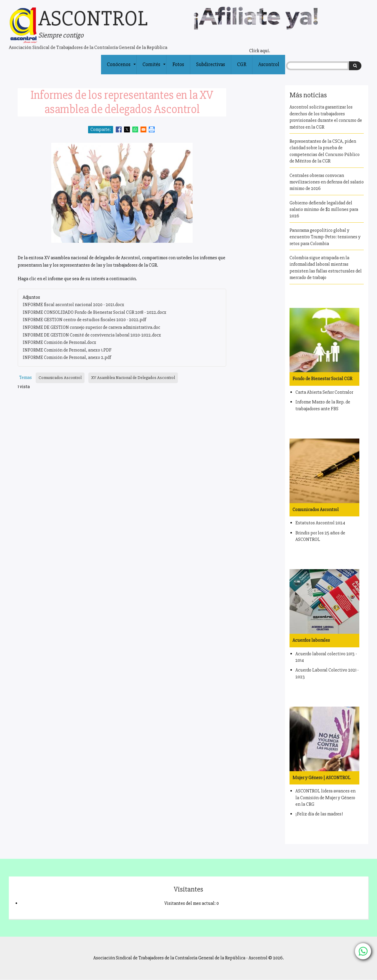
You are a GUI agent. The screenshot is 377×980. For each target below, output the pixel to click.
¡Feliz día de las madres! (319, 814)
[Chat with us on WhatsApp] (363, 951)
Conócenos (122, 68)
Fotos (178, 64)
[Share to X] (127, 129)
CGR (242, 64)
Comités (154, 68)
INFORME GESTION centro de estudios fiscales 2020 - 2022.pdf (84, 320)
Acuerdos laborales (311, 640)
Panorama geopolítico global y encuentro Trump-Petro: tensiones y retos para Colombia (325, 237)
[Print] (152, 129)
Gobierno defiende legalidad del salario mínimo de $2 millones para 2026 (324, 210)
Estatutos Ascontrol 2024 (320, 523)
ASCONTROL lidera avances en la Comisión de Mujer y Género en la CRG (325, 798)
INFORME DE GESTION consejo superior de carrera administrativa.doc (91, 327)
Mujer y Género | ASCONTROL (321, 778)
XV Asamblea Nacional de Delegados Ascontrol (133, 378)
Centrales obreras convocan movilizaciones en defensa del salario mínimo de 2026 (327, 182)
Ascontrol (269, 64)
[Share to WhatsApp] (135, 129)
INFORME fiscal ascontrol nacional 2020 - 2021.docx (73, 305)
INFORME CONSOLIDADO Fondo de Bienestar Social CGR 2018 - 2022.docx (95, 312)
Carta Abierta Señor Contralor (324, 392)
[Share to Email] (143, 129)
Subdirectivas (211, 64)
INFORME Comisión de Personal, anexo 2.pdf (67, 357)
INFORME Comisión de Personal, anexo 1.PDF (67, 350)
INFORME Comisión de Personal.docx (59, 342)
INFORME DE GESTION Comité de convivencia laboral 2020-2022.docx (92, 335)
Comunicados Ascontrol (60, 378)
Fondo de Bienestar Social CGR (322, 379)
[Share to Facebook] (119, 129)
